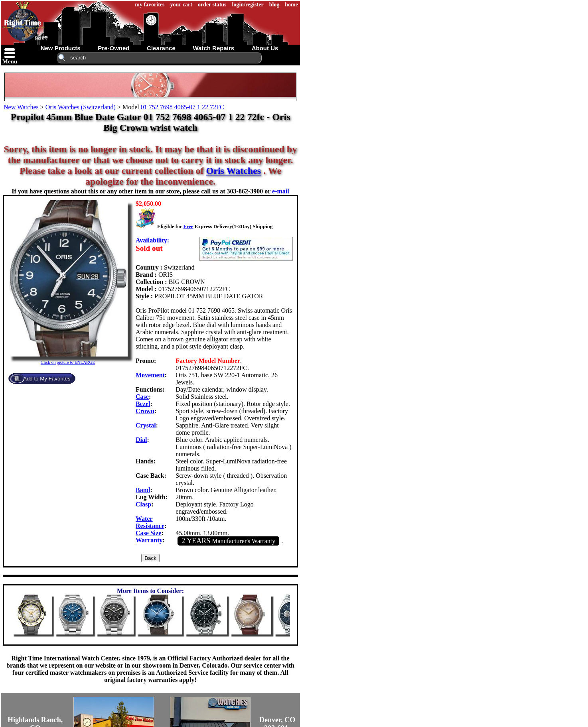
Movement (150, 375)
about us (265, 48)
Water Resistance (150, 522)
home (291, 5)
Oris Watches (234, 171)
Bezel (143, 404)
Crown (145, 411)
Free (188, 226)
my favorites (150, 5)
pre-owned (113, 48)
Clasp (143, 504)
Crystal (146, 425)
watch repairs (213, 48)
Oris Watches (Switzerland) (81, 107)
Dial (141, 440)
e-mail (281, 191)
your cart (181, 5)
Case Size (148, 533)
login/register (248, 5)
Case (142, 397)
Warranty (149, 540)
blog (274, 5)
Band (143, 490)
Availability (151, 240)
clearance (161, 48)
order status (212, 5)
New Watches (21, 107)
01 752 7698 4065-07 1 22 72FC (183, 107)
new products (61, 48)
